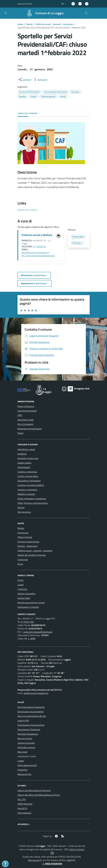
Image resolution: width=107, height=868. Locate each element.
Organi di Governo (26, 406)
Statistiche (23, 770)
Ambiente (22, 454)
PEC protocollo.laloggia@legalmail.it (38, 256)
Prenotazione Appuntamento (31, 725)
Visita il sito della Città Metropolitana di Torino (39, 795)
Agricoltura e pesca (26, 449)
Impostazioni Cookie (27, 756)
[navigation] (6, 13)
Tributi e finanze (25, 537)
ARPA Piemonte (25, 804)
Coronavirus (23, 533)
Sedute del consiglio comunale (32, 555)
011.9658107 (40, 246)
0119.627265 (27, 622)
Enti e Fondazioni (25, 424)
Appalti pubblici (24, 463)
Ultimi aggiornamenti (27, 765)
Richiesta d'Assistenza (28, 734)
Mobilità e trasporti (26, 494)
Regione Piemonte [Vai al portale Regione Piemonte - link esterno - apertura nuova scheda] (25, 4)
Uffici (20, 415)
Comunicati (23, 559)
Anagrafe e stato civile (28, 458)
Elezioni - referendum (27, 546)
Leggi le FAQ (23, 721)
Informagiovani (24, 813)
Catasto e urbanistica (27, 472)
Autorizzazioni (24, 467)
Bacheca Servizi (25, 738)
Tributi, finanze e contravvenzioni (33, 503)
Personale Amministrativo (30, 429)
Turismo (21, 507)
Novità (29, 24)
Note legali (23, 752)
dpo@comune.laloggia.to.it (36, 693)
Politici (20, 433)
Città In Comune (77, 849)
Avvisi (20, 564)
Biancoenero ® (35, 860)
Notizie (21, 528)
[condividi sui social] (25, 80)
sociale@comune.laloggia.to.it (35, 252)
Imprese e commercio (27, 490)
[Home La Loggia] (44, 13)
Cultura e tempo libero (28, 476)
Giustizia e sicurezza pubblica (31, 485)
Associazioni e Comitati (28, 607)
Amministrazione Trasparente (31, 707)
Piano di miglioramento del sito (32, 716)
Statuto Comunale (26, 743)
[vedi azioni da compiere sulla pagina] (40, 80)
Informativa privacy (26, 747)
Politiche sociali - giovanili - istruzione (35, 551)
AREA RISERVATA (52, 864)
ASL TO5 (22, 799)
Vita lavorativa (24, 512)
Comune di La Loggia (49, 13)
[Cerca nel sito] (86, 13)
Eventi (20, 580)
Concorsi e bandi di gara (28, 542)
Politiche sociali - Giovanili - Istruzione (54, 24)
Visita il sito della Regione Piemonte (34, 790)
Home (20, 24)
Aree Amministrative (27, 411)
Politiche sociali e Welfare (37, 235)
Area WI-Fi (22, 808)
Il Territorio (22, 589)
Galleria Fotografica (26, 594)
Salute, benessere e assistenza (32, 499)
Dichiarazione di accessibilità (30, 712)
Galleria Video (24, 598)
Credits (21, 761)
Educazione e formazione (29, 481)
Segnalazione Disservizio (29, 729)
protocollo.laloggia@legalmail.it (38, 632)
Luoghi (21, 585)
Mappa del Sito (24, 774)
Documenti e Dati (26, 420)
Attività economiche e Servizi (31, 603)
